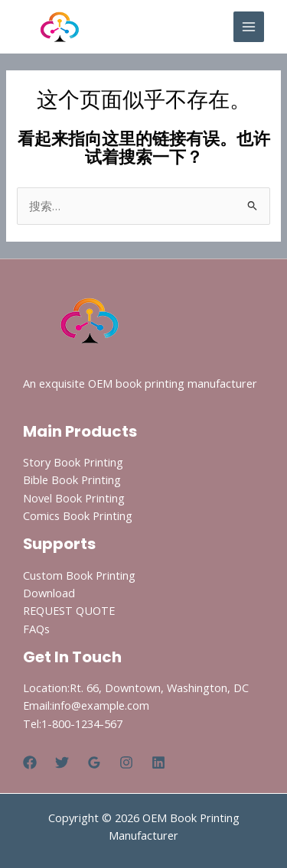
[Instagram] (126, 762)
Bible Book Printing (72, 480)
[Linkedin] (158, 762)
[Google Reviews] (94, 762)
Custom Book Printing (79, 575)
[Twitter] (62, 762)
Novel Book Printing (74, 498)
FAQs (36, 629)
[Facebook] (30, 762)
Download (49, 593)
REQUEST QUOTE (69, 610)
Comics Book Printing (78, 515)
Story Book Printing (73, 462)
